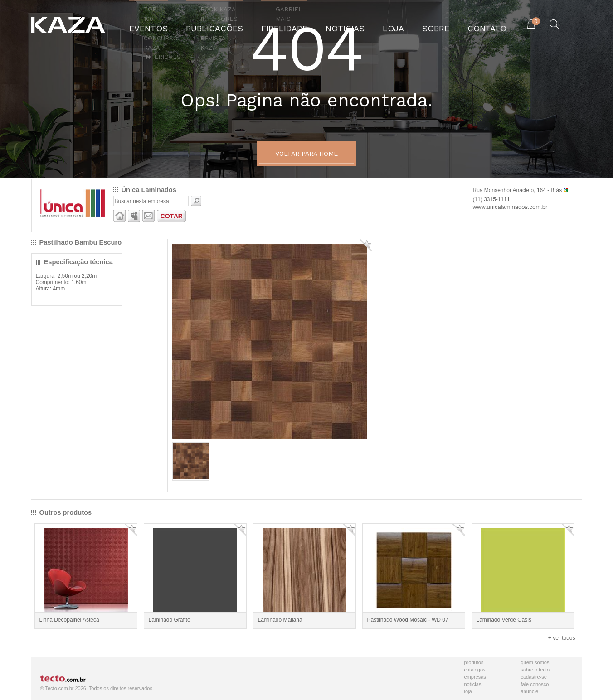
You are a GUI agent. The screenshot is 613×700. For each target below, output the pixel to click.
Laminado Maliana (280, 620)
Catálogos (475, 670)
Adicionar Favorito (366, 245)
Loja (468, 691)
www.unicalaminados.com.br (510, 207)
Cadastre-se (534, 677)
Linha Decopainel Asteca (69, 620)
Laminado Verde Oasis (504, 620)
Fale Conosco (535, 684)
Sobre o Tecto (535, 670)
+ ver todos (562, 638)
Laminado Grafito (170, 620)
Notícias (473, 684)
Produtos (474, 662)
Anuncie (530, 691)
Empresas (475, 677)
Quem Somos (535, 662)
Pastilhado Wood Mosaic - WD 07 (408, 620)
